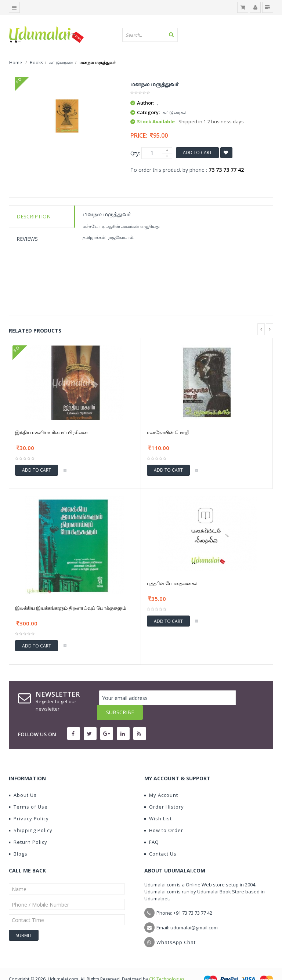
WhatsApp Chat (176, 928)
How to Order (164, 816)
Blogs (18, 839)
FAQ (152, 827)
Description (34, 216)
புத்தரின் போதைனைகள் (173, 583)
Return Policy (28, 827)
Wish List (158, 804)
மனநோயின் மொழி (168, 432)
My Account (161, 780)
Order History (164, 792)
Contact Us (160, 839)
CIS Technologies (167, 964)
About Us (23, 780)
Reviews (27, 239)
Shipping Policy (31, 816)
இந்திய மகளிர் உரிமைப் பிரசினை (51, 432)
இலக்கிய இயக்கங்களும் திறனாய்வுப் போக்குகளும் (70, 608)
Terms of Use (28, 792)
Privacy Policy (29, 804)
